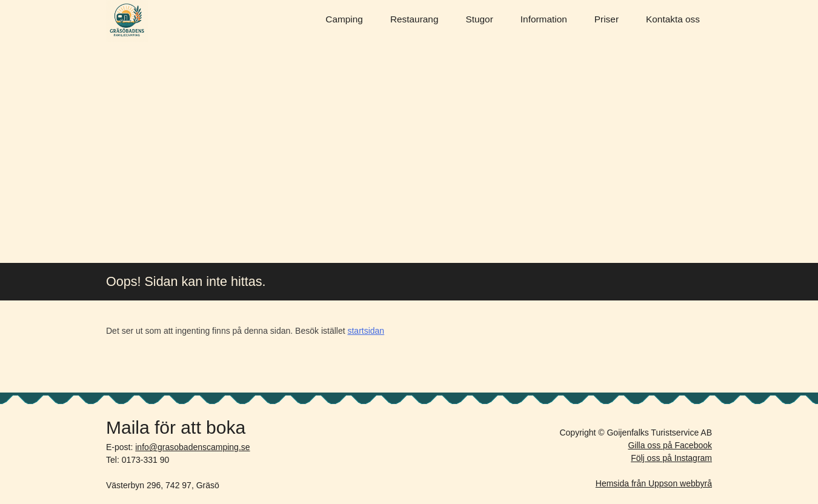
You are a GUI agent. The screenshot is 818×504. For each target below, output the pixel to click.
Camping (344, 19)
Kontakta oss (673, 19)
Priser (607, 19)
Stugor (479, 19)
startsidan (366, 331)
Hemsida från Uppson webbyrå (654, 483)
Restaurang (414, 19)
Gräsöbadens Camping (127, 21)
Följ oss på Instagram (671, 458)
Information (544, 19)
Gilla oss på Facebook (670, 445)
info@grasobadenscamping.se (192, 447)
